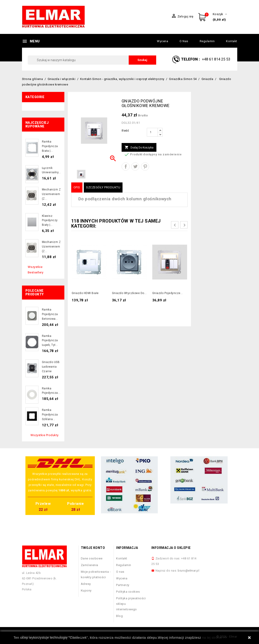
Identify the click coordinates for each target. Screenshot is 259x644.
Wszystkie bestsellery (36, 270)
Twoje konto (93, 548)
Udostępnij (126, 167)
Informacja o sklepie (171, 548)
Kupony (86, 590)
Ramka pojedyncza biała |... (50, 146)
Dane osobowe (92, 558)
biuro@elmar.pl (188, 571)
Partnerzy (123, 585)
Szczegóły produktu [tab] (103, 187)
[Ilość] (152, 132)
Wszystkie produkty (45, 435)
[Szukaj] (92, 60)
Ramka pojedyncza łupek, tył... (50, 341)
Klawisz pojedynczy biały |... (50, 220)
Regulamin (207, 41)
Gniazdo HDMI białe (85, 293)
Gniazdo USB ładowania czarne (51, 367)
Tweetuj (135, 167)
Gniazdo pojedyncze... (168, 293)
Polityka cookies (128, 592)
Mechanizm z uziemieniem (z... (51, 194)
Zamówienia (90, 565)
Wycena (162, 41)
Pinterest (145, 167)
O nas (184, 41)
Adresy (86, 584)
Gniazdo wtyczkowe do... (129, 293)
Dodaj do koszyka (139, 148)
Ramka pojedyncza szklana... (50, 415)
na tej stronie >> (215, 638)
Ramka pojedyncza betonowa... (50, 314)
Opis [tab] (77, 187)
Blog (119, 616)
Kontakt (232, 41)
